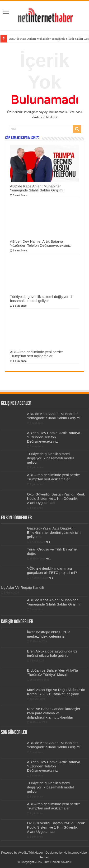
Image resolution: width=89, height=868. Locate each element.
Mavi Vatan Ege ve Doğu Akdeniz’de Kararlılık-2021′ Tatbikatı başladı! (56, 692)
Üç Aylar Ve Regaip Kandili (22, 587)
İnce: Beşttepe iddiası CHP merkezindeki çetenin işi (49, 634)
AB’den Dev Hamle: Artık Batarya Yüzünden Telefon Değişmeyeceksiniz (40, 243)
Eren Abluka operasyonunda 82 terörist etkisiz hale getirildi (52, 653)
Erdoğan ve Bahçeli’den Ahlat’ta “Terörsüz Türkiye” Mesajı (53, 672)
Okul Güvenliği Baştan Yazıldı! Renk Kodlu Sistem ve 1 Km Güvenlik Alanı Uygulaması (56, 498)
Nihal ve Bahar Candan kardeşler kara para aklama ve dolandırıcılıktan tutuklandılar (54, 713)
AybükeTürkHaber (30, 853)
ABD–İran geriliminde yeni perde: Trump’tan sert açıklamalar (36, 354)
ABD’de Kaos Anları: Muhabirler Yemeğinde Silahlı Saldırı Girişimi (37, 188)
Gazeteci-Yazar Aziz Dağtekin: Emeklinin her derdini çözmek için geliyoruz (54, 532)
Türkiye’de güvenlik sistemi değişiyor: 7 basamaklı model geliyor (41, 299)
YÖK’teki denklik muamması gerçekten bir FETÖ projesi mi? (52, 570)
